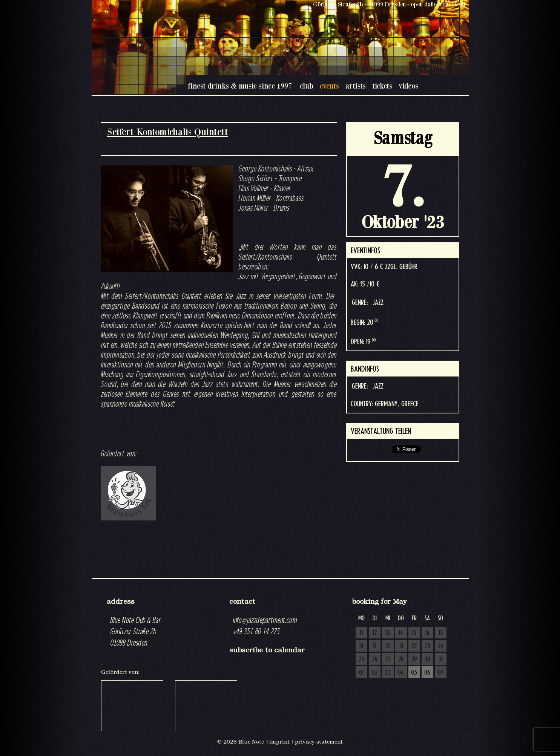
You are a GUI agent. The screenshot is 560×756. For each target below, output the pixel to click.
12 (375, 633)
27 (388, 660)
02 (375, 673)
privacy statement (319, 742)
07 (441, 673)
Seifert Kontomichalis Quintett (168, 132)
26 (375, 660)
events (329, 86)
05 (414, 673)
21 (401, 646)
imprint (279, 742)
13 (388, 633)
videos (408, 86)
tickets (382, 86)
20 (388, 646)
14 (401, 633)
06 (427, 673)
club (307, 86)
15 (414, 633)
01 (361, 673)
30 (427, 660)
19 (374, 646)
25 (361, 660)
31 (440, 660)
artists (356, 86)
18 (361, 646)
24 (441, 646)
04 (401, 673)
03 (388, 673)
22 (414, 646)
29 (414, 660)
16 (427, 633)
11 (361, 633)
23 (427, 646)
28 (401, 660)
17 (441, 633)
